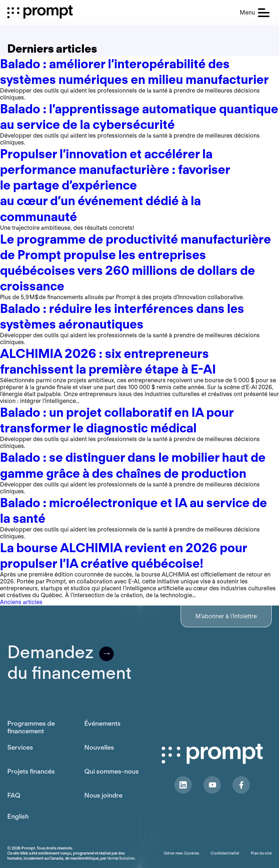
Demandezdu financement (69, 663)
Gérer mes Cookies (181, 853)
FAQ (14, 795)
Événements (102, 723)
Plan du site (261, 853)
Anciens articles (21, 602)
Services (20, 747)
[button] (255, 13)
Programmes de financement (31, 727)
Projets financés (31, 771)
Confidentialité (225, 853)
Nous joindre (103, 795)
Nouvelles (99, 747)
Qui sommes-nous (112, 771)
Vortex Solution (121, 858)
